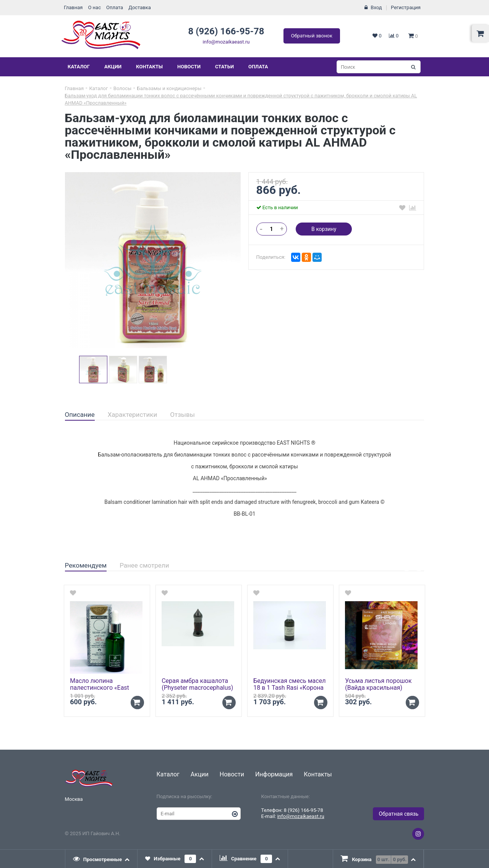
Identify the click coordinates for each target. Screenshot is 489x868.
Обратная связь (398, 814)
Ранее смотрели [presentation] (144, 565)
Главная (73, 7)
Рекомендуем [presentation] (86, 565)
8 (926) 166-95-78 (226, 31)
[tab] (80, 415)
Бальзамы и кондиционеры (169, 88)
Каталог (79, 67)
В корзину (324, 229)
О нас (94, 7)
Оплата (115, 7)
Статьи (224, 67)
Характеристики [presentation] (133, 415)
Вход (376, 7)
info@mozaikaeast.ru (226, 42)
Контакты (149, 67)
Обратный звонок (312, 36)
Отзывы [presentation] (182, 415)
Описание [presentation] (80, 415)
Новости (189, 67)
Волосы (122, 88)
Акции (113, 67)
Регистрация (406, 7)
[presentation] (102, 859)
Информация (274, 774)
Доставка (140, 7)
